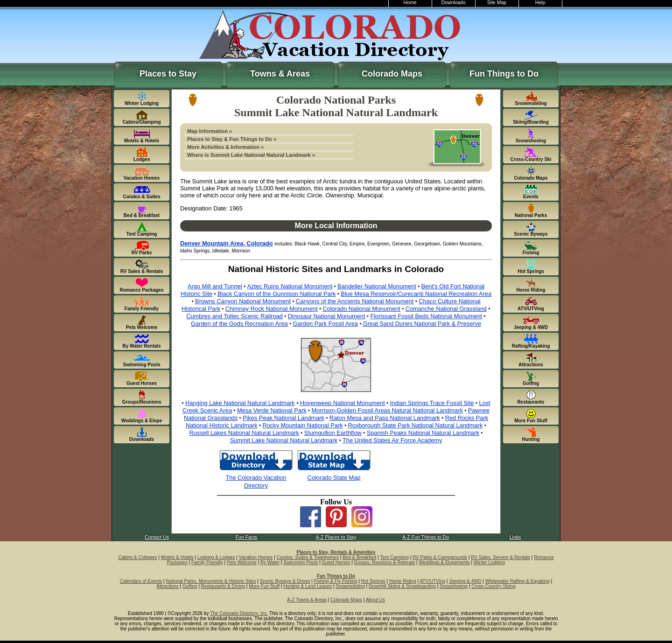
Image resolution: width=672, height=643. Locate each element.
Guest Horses (336, 563)
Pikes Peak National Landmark (283, 418)
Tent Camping (394, 557)
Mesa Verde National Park (272, 410)
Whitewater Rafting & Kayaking (518, 581)
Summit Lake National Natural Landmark (284, 440)
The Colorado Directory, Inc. (239, 613)
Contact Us (157, 537)
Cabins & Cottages (137, 557)
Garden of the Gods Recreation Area (239, 324)
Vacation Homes (256, 557)
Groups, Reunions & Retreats (385, 563)
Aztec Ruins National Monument (290, 286)
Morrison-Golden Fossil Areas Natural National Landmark (387, 410)
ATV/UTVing (432, 581)
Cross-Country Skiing (493, 586)
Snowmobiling (350, 586)
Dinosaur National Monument (327, 316)
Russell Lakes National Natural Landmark (244, 433)
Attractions (167, 586)
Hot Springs (373, 581)
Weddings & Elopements (444, 563)
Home (410, 3)
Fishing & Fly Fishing (336, 581)
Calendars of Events (141, 581)
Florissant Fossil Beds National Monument (426, 316)
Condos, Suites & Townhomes (308, 557)
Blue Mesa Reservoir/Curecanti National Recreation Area (416, 294)
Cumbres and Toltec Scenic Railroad (234, 316)
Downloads (454, 3)
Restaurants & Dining (223, 586)
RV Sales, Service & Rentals (500, 557)
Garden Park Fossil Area (325, 324)
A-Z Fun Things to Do (426, 537)
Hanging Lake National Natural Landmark (240, 403)
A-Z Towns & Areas (307, 600)
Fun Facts (247, 537)
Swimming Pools (301, 563)
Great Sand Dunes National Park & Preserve (422, 324)
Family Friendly (207, 563)
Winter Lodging (489, 563)
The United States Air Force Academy (392, 440)
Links (515, 537)
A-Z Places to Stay (336, 537)
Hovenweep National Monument (343, 403)
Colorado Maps (392, 74)
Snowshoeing (454, 586)
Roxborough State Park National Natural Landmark (416, 425)
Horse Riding (403, 581)
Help (540, 3)
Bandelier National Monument (377, 286)
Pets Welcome (242, 563)
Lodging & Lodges (216, 557)
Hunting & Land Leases (308, 586)
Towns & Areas (280, 74)
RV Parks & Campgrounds (440, 557)
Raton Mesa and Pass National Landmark (385, 418)
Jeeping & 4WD (465, 581)
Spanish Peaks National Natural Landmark (423, 433)
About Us (375, 600)
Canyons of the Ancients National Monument (355, 301)
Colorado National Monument (361, 309)
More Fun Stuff (264, 586)
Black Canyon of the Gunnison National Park (276, 294)
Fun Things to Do (504, 74)
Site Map (497, 3)
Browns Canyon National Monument (243, 301)
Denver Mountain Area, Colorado (227, 243)
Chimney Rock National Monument (272, 309)
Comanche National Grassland (446, 309)
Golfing (190, 586)
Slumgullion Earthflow (333, 433)
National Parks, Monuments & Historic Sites (211, 581)
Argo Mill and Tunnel (215, 286)
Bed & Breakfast (359, 557)
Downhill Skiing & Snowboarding (402, 586)
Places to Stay (168, 74)
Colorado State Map (334, 478)
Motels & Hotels (177, 557)
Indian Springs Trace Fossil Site (432, 403)
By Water (270, 563)
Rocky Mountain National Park (303, 425)
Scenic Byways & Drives (285, 581)
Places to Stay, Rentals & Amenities (336, 552)
